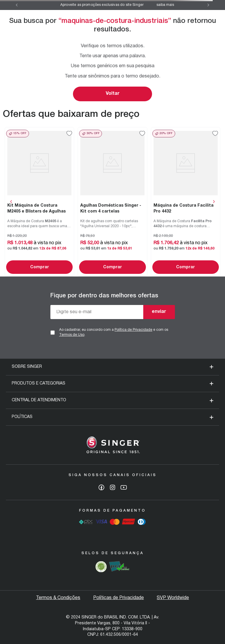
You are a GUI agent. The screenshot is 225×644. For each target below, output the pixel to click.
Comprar (40, 267)
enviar (159, 312)
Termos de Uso (72, 335)
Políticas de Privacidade (119, 598)
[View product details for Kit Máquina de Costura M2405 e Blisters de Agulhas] (39, 202)
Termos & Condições (58, 598)
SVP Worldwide (173, 598)
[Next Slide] (208, 5)
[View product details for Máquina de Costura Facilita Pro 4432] (186, 202)
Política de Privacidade (133, 330)
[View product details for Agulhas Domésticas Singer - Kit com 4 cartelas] (112, 202)
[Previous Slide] (17, 5)
